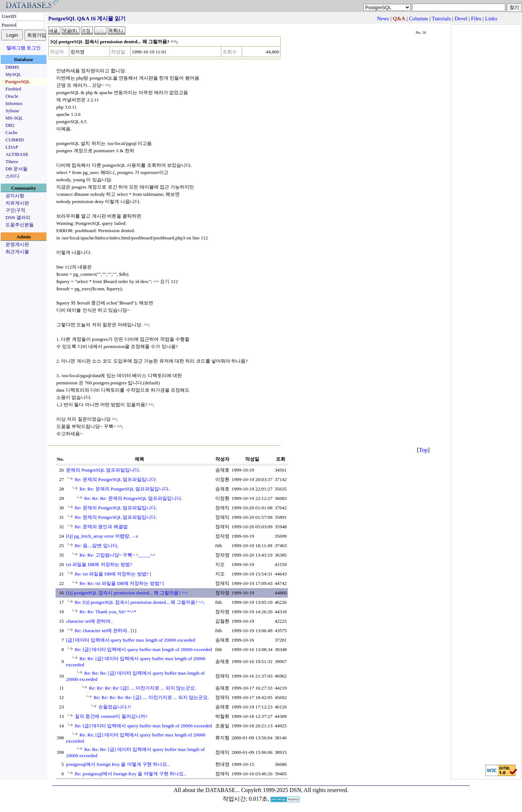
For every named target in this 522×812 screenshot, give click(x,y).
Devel (461, 19)
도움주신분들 (20, 225)
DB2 (10, 125)
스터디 (13, 176)
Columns (419, 19)
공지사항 (15, 196)
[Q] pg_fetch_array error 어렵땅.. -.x (102, 536)
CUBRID (15, 140)
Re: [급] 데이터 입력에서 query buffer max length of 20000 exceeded (143, 649)
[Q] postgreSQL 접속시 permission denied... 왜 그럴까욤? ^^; (127, 593)
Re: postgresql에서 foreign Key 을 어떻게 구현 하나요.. (130, 774)
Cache (11, 132)
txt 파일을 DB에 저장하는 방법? (99, 564)
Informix (14, 103)
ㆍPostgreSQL (15, 82)
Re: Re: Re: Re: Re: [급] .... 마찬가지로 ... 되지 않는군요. (151, 697)
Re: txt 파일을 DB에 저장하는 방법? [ (113, 574)
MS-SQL (14, 118)
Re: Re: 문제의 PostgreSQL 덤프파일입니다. (125, 489)
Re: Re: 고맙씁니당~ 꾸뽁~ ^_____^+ (117, 555)
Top (423, 450)
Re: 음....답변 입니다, (97, 546)
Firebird (13, 89)
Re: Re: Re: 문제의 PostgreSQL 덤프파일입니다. (133, 498)
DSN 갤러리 (18, 217)
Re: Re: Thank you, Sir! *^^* (108, 612)
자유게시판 (17, 203)
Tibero (12, 161)
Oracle (12, 96)
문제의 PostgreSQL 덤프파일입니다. (103, 470)
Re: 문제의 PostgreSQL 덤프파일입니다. (116, 479)
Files (476, 19)
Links (491, 19)
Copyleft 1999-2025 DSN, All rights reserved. (295, 790)
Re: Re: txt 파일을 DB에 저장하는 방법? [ (122, 583)
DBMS (12, 67)
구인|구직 (15, 210)
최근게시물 (17, 252)
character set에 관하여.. (89, 621)
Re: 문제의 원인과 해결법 (101, 527)
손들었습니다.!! (115, 707)
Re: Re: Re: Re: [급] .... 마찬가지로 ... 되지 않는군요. (143, 688)
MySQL (13, 74)
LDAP (12, 147)
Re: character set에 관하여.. (102, 631)
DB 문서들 (17, 169)
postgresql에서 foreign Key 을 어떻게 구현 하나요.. (118, 764)
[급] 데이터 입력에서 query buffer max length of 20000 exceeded (131, 640)
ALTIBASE (17, 154)
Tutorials (441, 19)
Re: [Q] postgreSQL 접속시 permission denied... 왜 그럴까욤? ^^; (140, 602)
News (383, 19)
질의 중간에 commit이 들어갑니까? (111, 716)
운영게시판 (17, 244)
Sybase (12, 111)
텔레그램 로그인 (24, 48)
